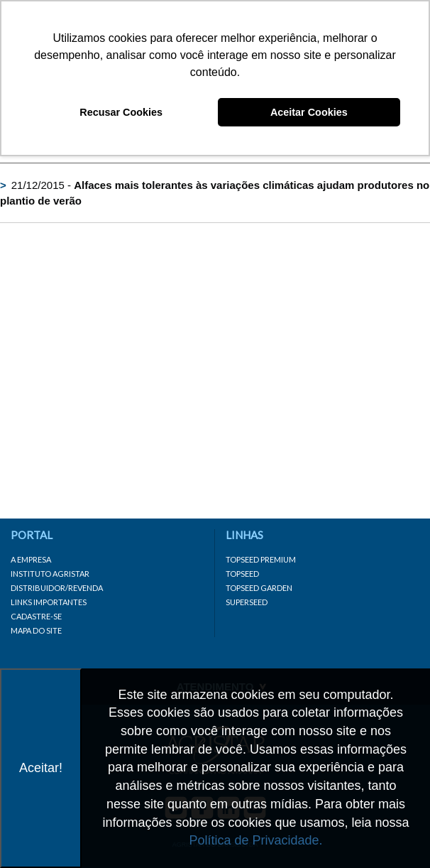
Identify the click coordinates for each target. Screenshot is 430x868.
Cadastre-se (36, 616)
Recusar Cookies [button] (121, 112)
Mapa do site (36, 630)
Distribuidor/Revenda (57, 588)
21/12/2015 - (215, 192)
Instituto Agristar (50, 574)
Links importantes (49, 602)
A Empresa (31, 559)
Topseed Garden (259, 588)
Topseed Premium (261, 559)
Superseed (247, 602)
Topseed (242, 574)
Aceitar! (41, 768)
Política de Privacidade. (255, 840)
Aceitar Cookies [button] (309, 112)
